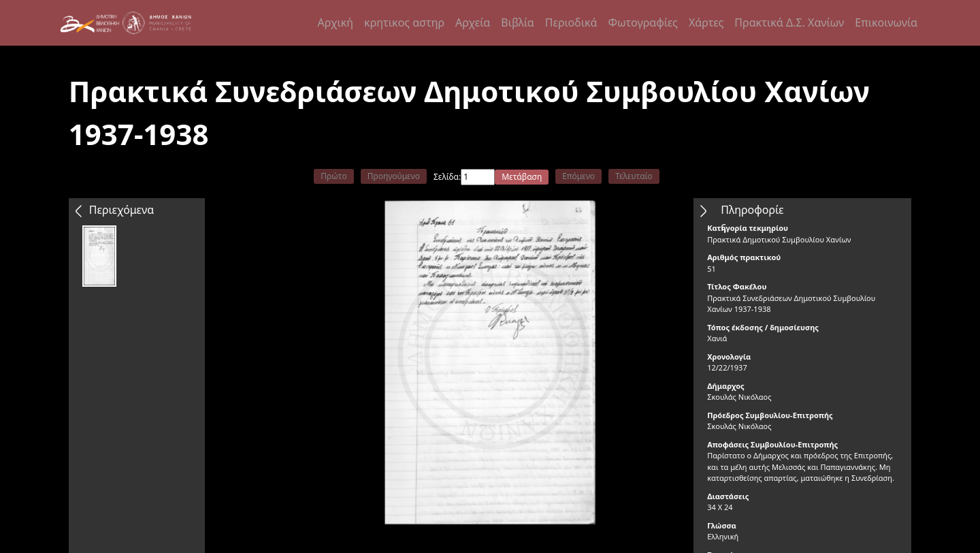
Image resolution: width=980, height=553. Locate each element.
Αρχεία (473, 22)
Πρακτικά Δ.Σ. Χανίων (789, 22)
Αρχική (336, 22)
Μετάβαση (522, 177)
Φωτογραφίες (642, 22)
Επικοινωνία (886, 22)
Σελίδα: (447, 177)
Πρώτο (333, 176)
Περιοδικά (571, 22)
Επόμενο (578, 176)
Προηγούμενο (394, 176)
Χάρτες (706, 22)
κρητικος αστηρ (404, 22)
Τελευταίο (634, 176)
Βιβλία (517, 22)
